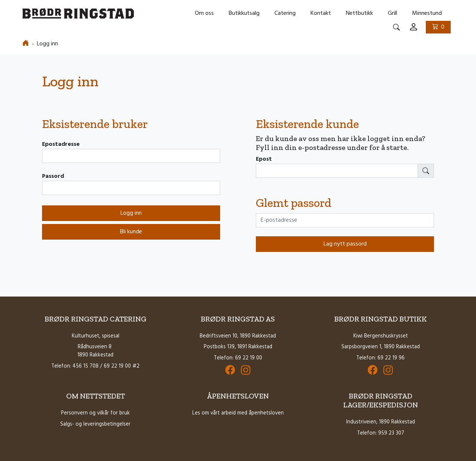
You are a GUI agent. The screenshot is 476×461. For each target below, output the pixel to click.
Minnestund (427, 13)
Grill (393, 13)
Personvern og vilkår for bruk (95, 413)
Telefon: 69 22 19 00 (238, 358)
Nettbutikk (359, 13)
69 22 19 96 (391, 358)
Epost (264, 159)
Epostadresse (61, 144)
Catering (285, 13)
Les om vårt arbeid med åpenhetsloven (238, 413)
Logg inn (131, 213)
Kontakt (321, 13)
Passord (53, 176)
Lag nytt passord (345, 244)
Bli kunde (131, 232)
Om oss (204, 13)
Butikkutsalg (244, 13)
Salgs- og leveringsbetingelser (95, 424)
